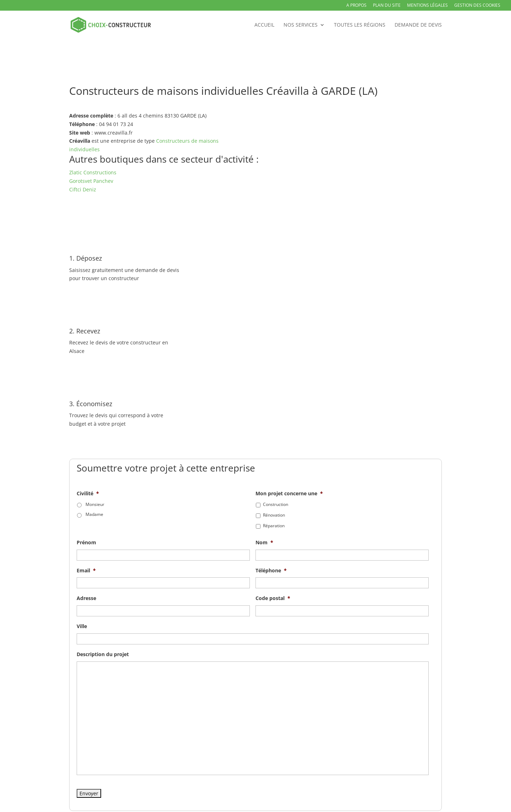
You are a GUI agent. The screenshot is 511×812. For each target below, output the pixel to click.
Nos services (301, 25)
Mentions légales (427, 6)
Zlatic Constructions (93, 172)
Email (86, 571)
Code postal (273, 598)
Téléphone (271, 571)
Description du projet (103, 654)
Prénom (86, 543)
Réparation (274, 526)
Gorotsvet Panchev (91, 181)
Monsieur (95, 504)
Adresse (86, 598)
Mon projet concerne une (289, 494)
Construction (276, 504)
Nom (264, 543)
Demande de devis (418, 25)
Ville (82, 626)
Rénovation (274, 515)
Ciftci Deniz (83, 189)
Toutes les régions (360, 25)
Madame (94, 514)
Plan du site (387, 6)
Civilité (88, 494)
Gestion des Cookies (477, 6)
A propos (356, 6)
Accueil (264, 25)
